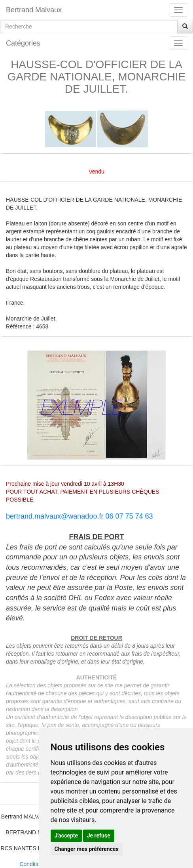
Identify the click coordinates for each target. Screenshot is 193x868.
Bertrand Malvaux (34, 10)
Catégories (23, 43)
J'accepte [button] (66, 836)
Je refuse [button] (99, 836)
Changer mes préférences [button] (87, 849)
